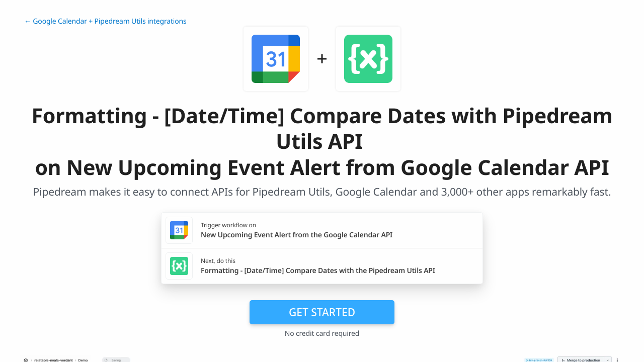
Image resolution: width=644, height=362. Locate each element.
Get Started (322, 312)
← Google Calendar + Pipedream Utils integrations (105, 21)
